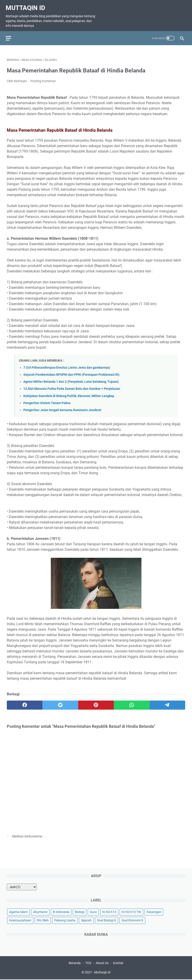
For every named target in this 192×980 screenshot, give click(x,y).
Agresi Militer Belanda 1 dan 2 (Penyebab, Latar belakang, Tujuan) (71, 379)
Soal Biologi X (107, 920)
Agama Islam (18, 911)
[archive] (22, 886)
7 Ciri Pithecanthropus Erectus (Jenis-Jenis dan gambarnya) (67, 365)
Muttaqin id (27, 5)
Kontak (118, 964)
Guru (93, 911)
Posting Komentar (43, 78)
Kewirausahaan (20, 920)
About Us (102, 964)
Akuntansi (40, 911)
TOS (88, 964)
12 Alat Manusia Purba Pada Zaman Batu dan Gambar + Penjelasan (72, 386)
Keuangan (154, 911)
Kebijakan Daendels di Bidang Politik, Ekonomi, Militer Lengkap (69, 393)
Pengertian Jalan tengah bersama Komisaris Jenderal (62, 408)
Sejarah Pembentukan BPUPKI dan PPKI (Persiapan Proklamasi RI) (71, 372)
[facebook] (25, 703)
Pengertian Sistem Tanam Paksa (47, 400)
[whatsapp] (132, 703)
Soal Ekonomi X (132, 920)
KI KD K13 (109, 911)
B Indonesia (61, 911)
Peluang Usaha (65, 920)
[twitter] (60, 703)
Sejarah (86, 920)
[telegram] (167, 703)
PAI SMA (43, 920)
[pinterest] (96, 703)
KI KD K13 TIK (131, 911)
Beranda (75, 964)
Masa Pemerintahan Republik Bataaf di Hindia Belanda (84, 68)
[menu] (12, 35)
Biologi (80, 911)
